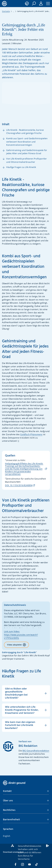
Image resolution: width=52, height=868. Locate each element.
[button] (34, 4)
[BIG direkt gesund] (4, 4)
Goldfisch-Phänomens (31, 434)
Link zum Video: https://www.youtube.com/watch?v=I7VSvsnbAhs (21, 635)
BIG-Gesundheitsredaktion (36, 751)
